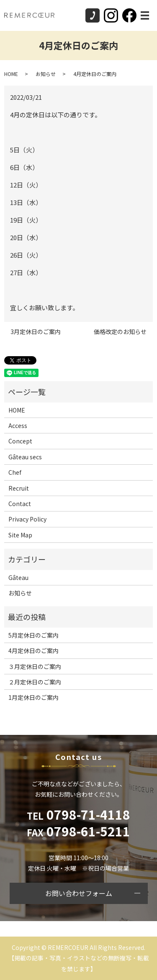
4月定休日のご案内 (33, 651)
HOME (11, 74)
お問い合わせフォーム (79, 893)
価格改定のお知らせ (120, 332)
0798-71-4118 (78, 814)
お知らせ (46, 74)
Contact (20, 504)
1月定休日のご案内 (33, 697)
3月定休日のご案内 (36, 332)
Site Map (20, 535)
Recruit (19, 488)
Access (18, 425)
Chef (15, 472)
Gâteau (18, 577)
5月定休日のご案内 (33, 635)
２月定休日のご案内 (35, 682)
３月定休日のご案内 (35, 666)
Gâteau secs (25, 457)
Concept (20, 441)
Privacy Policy (27, 519)
